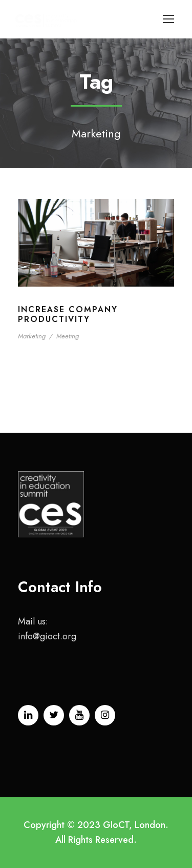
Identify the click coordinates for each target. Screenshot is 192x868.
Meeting (68, 336)
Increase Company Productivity (68, 314)
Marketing (32, 336)
